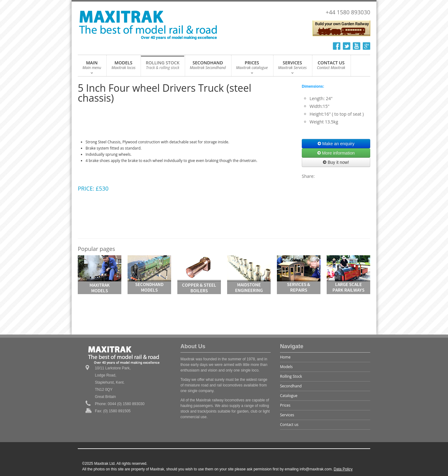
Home (285, 357)
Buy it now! (336, 162)
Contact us (289, 425)
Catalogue (289, 396)
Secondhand (291, 386)
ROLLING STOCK (163, 67)
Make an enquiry (336, 144)
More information (336, 153)
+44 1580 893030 (348, 12)
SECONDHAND (208, 67)
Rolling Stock (291, 376)
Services (287, 415)
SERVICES (292, 67)
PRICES (252, 67)
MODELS (123, 67)
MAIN (92, 67)
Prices (285, 405)
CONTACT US (331, 67)
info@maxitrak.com (316, 469)
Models (286, 367)
